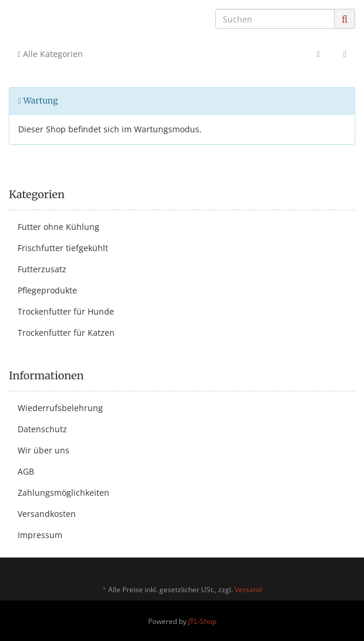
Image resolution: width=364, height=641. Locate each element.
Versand (248, 590)
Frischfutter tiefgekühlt (63, 248)
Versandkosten (47, 514)
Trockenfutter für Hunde (66, 311)
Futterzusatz (42, 269)
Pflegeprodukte (47, 290)
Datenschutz (42, 429)
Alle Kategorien (50, 54)
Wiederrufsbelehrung (60, 408)
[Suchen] (275, 19)
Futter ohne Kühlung (59, 227)
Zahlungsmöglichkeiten (64, 493)
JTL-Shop (202, 621)
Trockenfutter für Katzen (66, 333)
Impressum (40, 535)
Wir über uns (44, 450)
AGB (26, 471)
